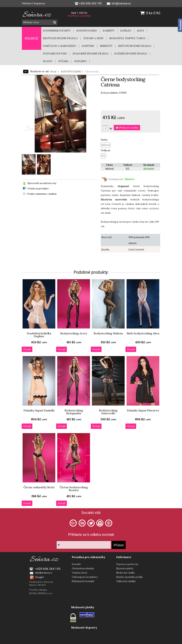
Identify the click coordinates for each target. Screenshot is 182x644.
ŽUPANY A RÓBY (93, 38)
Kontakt (76, 564)
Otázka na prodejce (38, 189)
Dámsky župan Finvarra (143, 410)
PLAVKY (48, 61)
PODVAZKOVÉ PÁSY (55, 54)
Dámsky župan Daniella (39, 410)
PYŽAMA (63, 61)
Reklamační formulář (83, 581)
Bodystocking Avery (74, 333)
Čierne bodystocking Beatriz (74, 489)
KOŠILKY (126, 31)
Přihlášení (27, 3)
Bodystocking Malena (108, 333)
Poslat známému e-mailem (42, 194)
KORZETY (109, 31)
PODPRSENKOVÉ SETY (57, 31)
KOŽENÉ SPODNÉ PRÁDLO (131, 54)
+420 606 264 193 (88, 3)
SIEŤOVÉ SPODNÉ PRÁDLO (135, 46)
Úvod (53, 72)
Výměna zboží (79, 573)
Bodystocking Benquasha (74, 412)
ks (111, 128)
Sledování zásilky (126, 573)
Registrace (39, 3)
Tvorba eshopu (38, 590)
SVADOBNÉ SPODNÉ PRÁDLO (91, 54)
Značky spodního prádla (129, 577)
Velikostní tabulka (126, 581)
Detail (27, 349)
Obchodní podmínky (83, 568)
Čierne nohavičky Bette (39, 487)
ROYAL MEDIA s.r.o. (41, 593)
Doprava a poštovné (127, 564)
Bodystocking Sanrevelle (108, 412)
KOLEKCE (32, 38)
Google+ (40, 577)
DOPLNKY (81, 61)
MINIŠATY (106, 46)
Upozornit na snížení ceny (42, 183)
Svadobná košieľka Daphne (39, 335)
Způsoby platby (125, 568)
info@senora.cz (44, 573)
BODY (141, 31)
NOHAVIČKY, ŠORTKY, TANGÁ (127, 38)
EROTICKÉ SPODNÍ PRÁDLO (60, 38)
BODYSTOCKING (87, 31)
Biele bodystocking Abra (143, 333)
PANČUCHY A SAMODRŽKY (60, 46)
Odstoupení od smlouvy (85, 577)
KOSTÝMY (88, 46)
